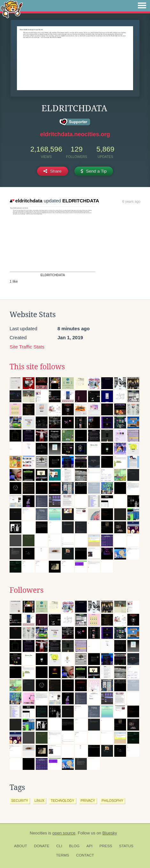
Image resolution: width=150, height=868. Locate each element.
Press (106, 846)
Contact (85, 855)
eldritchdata (26, 201)
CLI (59, 846)
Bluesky (110, 833)
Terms (62, 855)
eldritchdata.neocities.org (75, 134)
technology (63, 801)
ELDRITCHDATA (81, 201)
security (20, 801)
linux (39, 801)
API (90, 846)
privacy (88, 801)
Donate (41, 846)
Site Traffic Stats (27, 347)
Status (126, 846)
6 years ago (131, 201)
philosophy (112, 801)
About (21, 846)
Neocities (38, 833)
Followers (26, 590)
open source (64, 833)
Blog (74, 846)
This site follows (37, 367)
